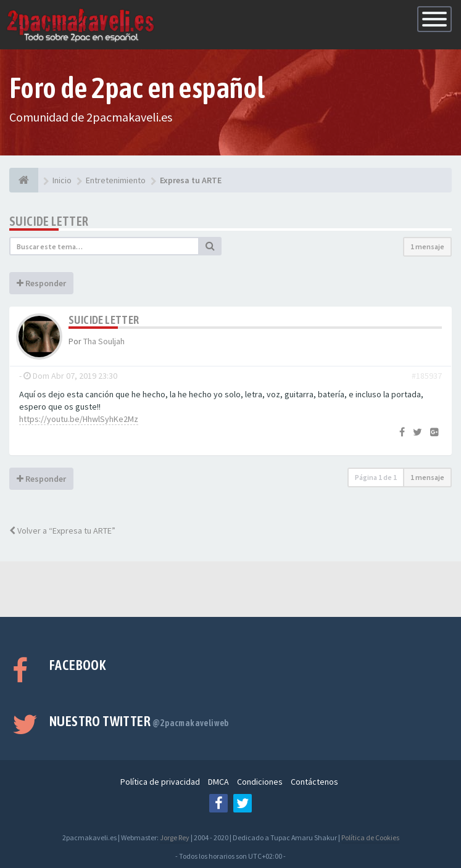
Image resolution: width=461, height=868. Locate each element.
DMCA (218, 782)
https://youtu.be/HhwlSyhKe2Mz (79, 419)
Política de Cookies (370, 837)
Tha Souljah (104, 341)
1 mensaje (427, 246)
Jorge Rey (175, 837)
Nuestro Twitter (139, 721)
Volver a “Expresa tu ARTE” (62, 531)
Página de (376, 477)
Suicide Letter (49, 221)
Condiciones (260, 782)
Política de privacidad (160, 782)
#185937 (427, 376)
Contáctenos (314, 782)
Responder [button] (41, 283)
